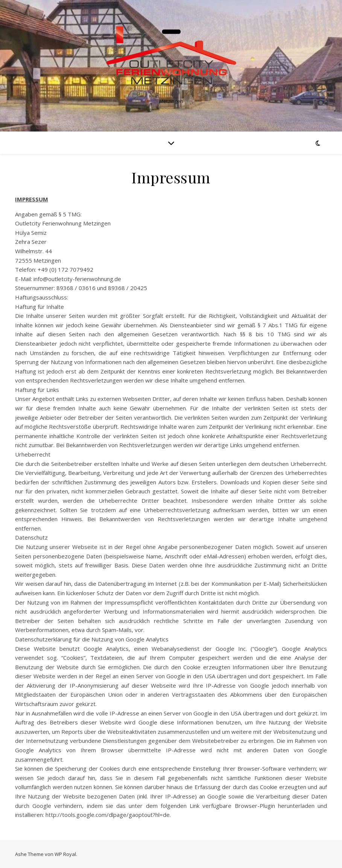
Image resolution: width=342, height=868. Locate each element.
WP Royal (65, 854)
